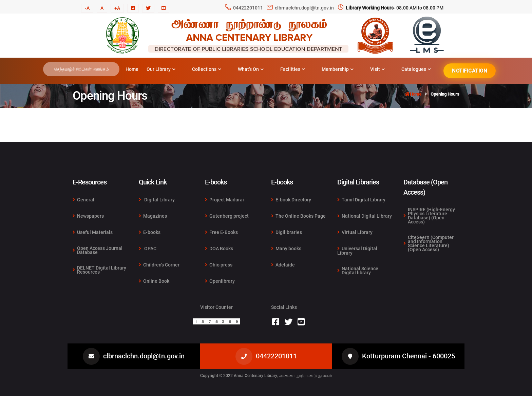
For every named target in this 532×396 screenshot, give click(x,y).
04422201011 (248, 8)
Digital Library (157, 200)
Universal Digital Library (357, 251)
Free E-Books (221, 232)
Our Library (161, 69)
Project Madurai (224, 200)
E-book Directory (291, 200)
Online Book (154, 281)
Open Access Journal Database (98, 250)
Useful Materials (93, 232)
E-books (150, 232)
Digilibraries (287, 232)
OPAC (148, 249)
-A (87, 8)
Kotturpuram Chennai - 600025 (408, 356)
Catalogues (416, 69)
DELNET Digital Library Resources (99, 270)
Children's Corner (159, 265)
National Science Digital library (358, 270)
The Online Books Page (298, 216)
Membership (338, 69)
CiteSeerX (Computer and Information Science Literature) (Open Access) (429, 243)
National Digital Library (365, 216)
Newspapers (88, 216)
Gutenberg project (227, 216)
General (83, 200)
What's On (251, 69)
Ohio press (219, 265)
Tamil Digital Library (361, 200)
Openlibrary (220, 281)
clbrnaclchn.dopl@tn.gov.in (304, 8)
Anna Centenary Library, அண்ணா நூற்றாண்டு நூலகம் (283, 376)
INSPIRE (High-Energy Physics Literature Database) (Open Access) (429, 216)
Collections (207, 69)
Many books (286, 249)
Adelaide (283, 265)
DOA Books (219, 249)
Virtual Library (355, 232)
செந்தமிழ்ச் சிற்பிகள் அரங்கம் (81, 69)
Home (132, 69)
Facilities (293, 69)
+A (117, 8)
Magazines (153, 216)
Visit (377, 69)
